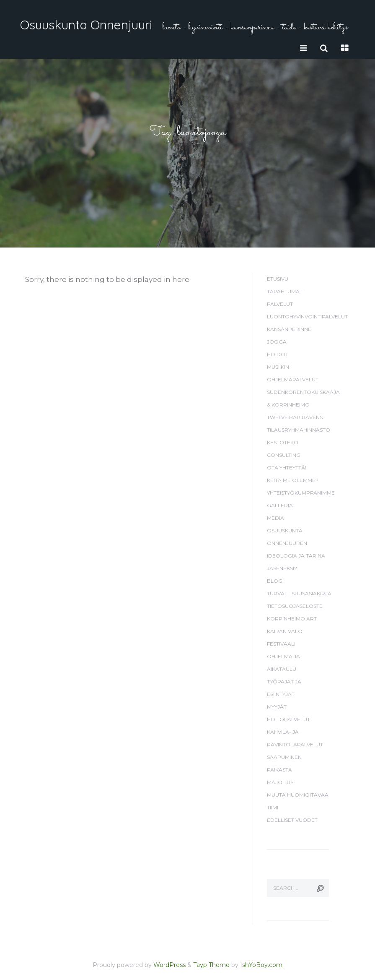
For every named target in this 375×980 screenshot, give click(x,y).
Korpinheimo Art (292, 619)
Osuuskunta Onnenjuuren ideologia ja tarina (296, 543)
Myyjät (277, 707)
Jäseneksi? (282, 568)
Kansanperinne (289, 329)
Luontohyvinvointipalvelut (307, 317)
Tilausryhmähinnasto (299, 430)
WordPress (169, 965)
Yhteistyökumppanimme (301, 493)
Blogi (275, 581)
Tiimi (273, 807)
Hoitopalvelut (288, 719)
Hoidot (278, 354)
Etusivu (278, 279)
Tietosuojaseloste (295, 606)
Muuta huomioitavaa (298, 795)
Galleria (280, 505)
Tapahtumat (285, 291)
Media (275, 518)
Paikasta (279, 770)
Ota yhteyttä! (287, 468)
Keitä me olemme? (293, 480)
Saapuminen (284, 757)
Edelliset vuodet (292, 820)
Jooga (277, 342)
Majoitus (280, 782)
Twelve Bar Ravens (295, 417)
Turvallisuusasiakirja (299, 593)
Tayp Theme (211, 965)
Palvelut (280, 304)
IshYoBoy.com (261, 965)
